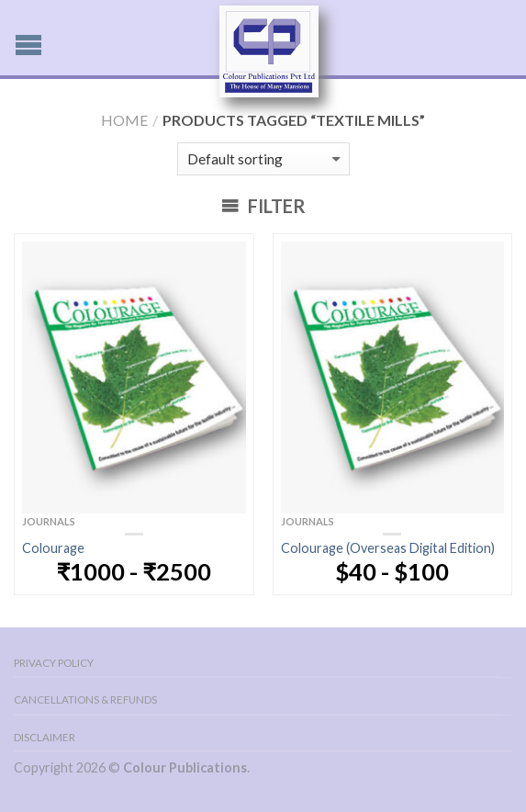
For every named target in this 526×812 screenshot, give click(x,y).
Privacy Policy (54, 663)
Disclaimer (45, 737)
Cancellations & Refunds (85, 699)
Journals (49, 521)
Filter (263, 206)
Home (124, 120)
